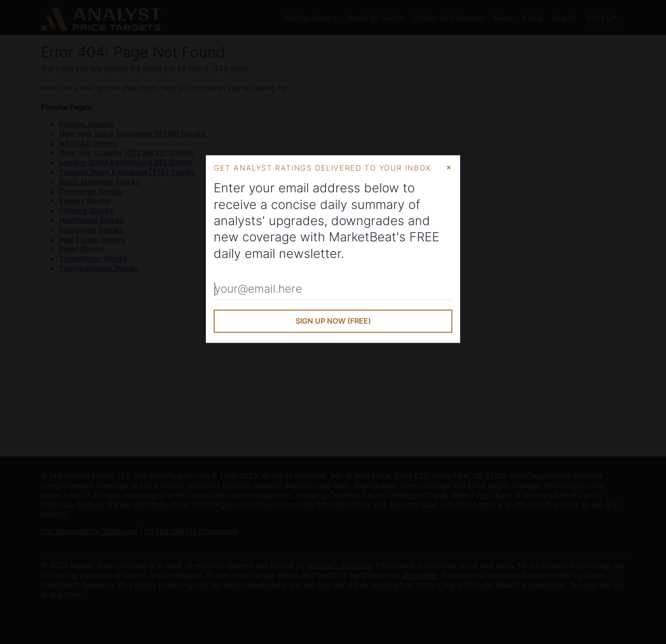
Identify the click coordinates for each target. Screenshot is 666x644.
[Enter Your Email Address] (333, 289)
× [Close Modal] (449, 166)
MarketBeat (363, 237)
